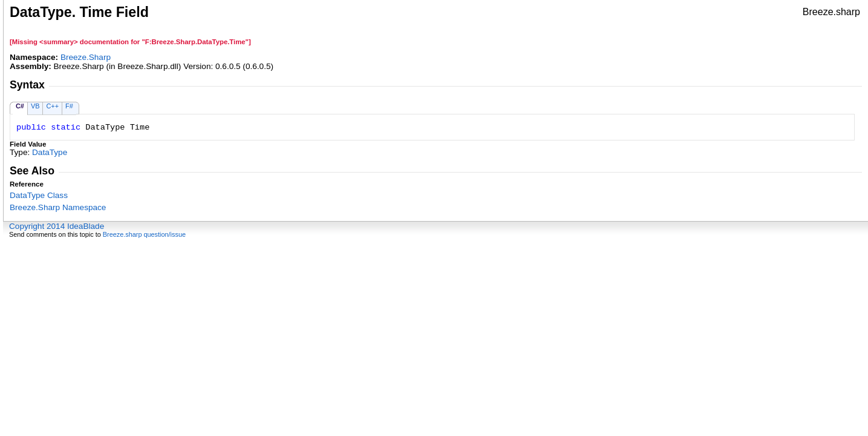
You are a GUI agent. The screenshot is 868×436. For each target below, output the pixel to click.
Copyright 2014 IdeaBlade (57, 226)
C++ (52, 106)
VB (35, 106)
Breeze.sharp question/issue (144, 234)
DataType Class (39, 195)
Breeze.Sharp (86, 57)
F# (69, 106)
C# (20, 106)
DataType (50, 152)
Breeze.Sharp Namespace (58, 207)
